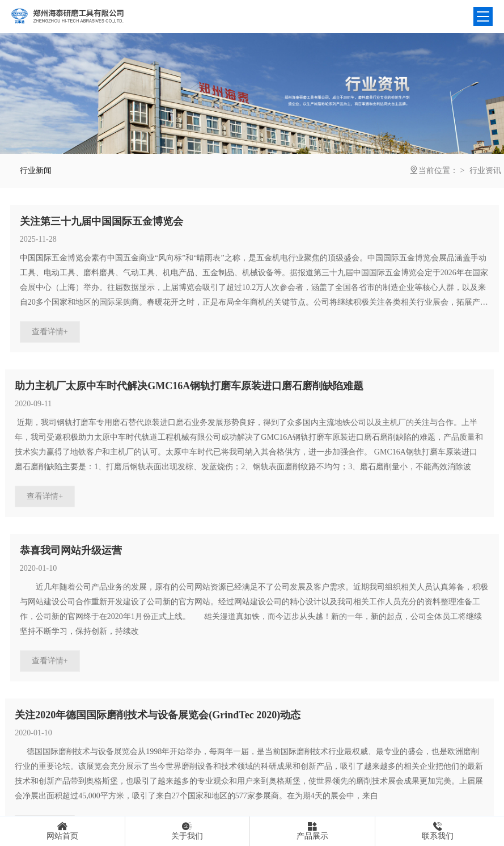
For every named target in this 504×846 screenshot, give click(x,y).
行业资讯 (485, 171)
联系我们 (438, 831)
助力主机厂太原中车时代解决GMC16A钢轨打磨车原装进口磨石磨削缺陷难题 (189, 386)
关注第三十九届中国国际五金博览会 (101, 221)
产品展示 (312, 831)
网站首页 (62, 831)
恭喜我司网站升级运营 (71, 550)
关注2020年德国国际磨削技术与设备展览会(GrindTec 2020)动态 (158, 715)
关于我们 (188, 831)
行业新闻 (36, 171)
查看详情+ (50, 332)
